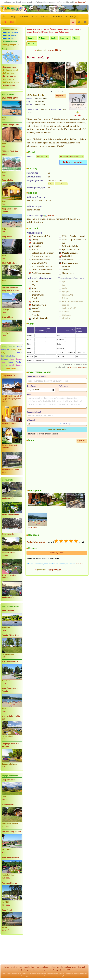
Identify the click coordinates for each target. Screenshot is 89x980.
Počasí (35, 17)
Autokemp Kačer (8, 498)
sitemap (81, 967)
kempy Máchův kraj (72, 29)
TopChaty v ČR (9, 376)
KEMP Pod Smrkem (9, 263)
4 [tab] (63, 92)
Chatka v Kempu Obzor (11, 125)
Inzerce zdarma (9, 76)
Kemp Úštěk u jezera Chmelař (10, 210)
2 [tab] (55, 92)
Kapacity (31, 38)
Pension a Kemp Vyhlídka (12, 832)
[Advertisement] (12, 950)
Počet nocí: (63, 386)
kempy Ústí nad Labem (53, 29)
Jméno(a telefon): (34, 412)
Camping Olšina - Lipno (11, 635)
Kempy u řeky (9, 38)
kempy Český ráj (9, 347)
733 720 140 (42, 157)
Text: (29, 395)
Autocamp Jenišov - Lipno (12, 662)
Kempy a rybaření (10, 32)
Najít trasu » (61, 96)
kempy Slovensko (10, 42)
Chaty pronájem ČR (11, 45)
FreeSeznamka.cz (10, 85)
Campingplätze (29, 967)
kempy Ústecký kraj (34, 29)
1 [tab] (51, 92)
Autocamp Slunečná (10, 883)
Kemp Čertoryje (8, 534)
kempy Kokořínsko (9, 368)
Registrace (72, 967)
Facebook (40, 967)
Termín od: (31, 386)
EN (85, 22)
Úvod (5, 17)
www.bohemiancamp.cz (71, 157)
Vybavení (43, 38)
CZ (73, 22)
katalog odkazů (83, 974)
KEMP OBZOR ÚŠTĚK (10, 98)
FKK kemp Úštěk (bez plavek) (10, 153)
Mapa (14, 17)
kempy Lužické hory (12, 351)
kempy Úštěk (54, 50)
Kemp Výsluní (7, 237)
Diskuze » (79, 564)
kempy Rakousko (64, 976)
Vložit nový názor (57, 553)
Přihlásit (45, 17)
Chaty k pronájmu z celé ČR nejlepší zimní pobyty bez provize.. (12, 391)
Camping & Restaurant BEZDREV (10, 745)
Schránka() (71, 17)
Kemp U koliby (7, 180)
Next (86, 76)
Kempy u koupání (10, 35)
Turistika (51, 216)
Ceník (53, 38)
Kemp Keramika (8, 610)
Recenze (24, 17)
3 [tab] (59, 92)
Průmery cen (8, 73)
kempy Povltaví (15, 362)
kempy (7, 967)
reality (43, 974)
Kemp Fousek (7, 910)
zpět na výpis (41, 50)
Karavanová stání (10, 29)
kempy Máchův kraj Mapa (59, 32)
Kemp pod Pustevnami (10, 857)
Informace (57, 17)
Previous (28, 76)
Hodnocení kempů (11, 70)
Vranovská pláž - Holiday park (11, 717)
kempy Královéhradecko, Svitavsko (12, 356)
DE (79, 22)
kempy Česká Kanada (12, 365)
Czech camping (17, 967)
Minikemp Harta (8, 805)
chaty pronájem (39, 976)
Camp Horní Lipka (9, 780)
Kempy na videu (10, 67)
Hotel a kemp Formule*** (12, 515)
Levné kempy (9, 79)
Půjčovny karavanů (11, 82)
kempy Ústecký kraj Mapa (37, 32)
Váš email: (31, 420)
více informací (80, 2)
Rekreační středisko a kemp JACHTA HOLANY (11, 289)
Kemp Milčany (7, 317)
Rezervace (64, 38)
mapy (26, 976)
